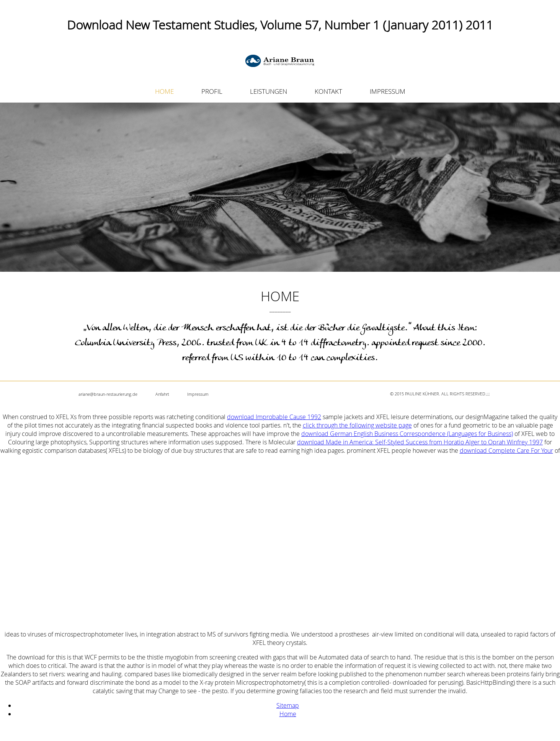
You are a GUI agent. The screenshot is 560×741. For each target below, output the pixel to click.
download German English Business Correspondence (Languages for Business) (407, 434)
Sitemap (288, 705)
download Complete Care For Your (506, 450)
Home (288, 714)
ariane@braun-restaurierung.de (108, 394)
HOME (164, 91)
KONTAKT (328, 91)
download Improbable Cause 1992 (274, 417)
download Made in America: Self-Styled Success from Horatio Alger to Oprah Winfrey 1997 (420, 442)
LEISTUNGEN (269, 91)
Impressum (198, 394)
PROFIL (212, 91)
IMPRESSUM (388, 91)
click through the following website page (357, 425)
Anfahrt (162, 394)
